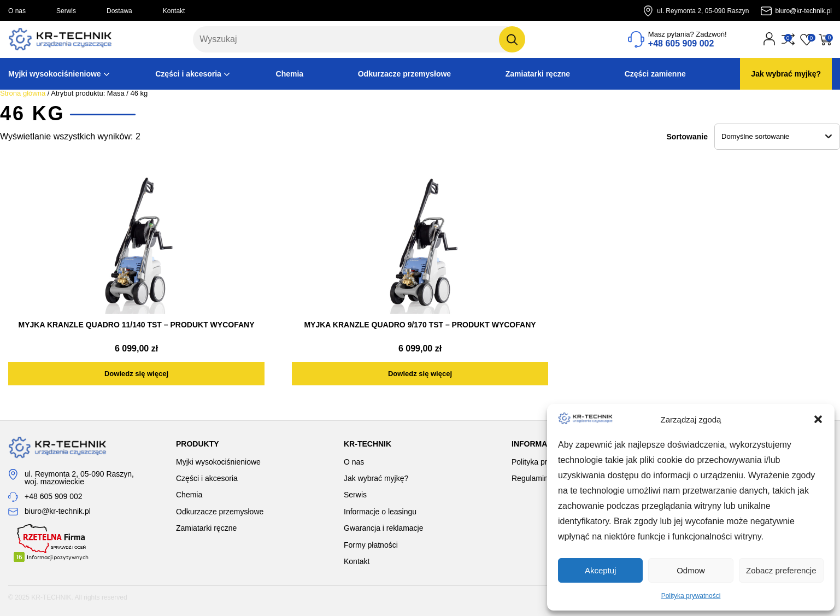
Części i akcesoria (188, 74)
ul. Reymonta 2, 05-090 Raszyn (703, 11)
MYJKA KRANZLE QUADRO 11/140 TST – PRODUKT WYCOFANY (137, 325)
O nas (17, 11)
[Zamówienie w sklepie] (777, 137)
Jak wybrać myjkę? (786, 74)
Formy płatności (371, 545)
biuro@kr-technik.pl (803, 11)
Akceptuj (601, 570)
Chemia (290, 74)
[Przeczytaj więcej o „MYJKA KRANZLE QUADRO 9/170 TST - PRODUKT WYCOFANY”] (420, 374)
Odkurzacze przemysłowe (404, 74)
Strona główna (23, 93)
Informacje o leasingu (380, 512)
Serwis (66, 11)
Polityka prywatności (691, 596)
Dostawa (119, 11)
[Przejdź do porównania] (788, 39)
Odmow (691, 570)
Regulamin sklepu (542, 478)
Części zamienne (655, 74)
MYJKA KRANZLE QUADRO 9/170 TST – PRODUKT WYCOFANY (420, 325)
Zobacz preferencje (781, 570)
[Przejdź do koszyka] (825, 39)
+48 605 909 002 (54, 496)
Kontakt (174, 11)
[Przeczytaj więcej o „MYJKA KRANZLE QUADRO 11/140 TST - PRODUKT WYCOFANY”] (136, 374)
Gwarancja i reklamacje (384, 528)
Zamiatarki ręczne (538, 74)
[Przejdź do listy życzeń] (807, 39)
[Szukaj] (512, 39)
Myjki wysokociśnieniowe (55, 74)
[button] (818, 419)
